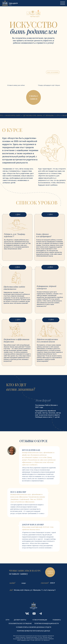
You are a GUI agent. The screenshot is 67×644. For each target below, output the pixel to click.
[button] (33, 97)
